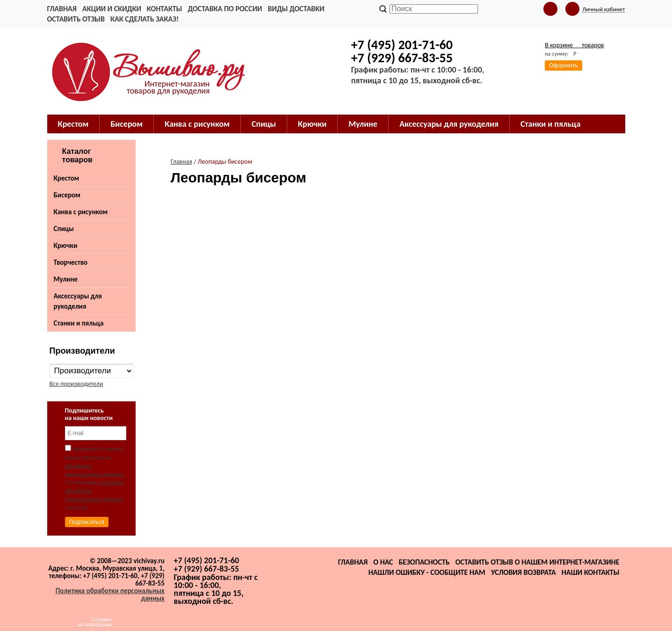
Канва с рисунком (81, 212)
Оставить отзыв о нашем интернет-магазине (538, 562)
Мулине (66, 279)
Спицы (64, 229)
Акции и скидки (112, 9)
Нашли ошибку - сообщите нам (427, 572)
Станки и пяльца (79, 323)
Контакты (165, 9)
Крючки (66, 246)
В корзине (574, 45)
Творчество (71, 262)
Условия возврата (524, 572)
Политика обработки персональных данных (110, 595)
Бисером (67, 195)
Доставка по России (225, 9)
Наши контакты (591, 572)
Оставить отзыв (76, 19)
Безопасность (424, 562)
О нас (383, 562)
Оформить (564, 65)
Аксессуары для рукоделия (78, 301)
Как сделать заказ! (145, 19)
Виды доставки (296, 9)
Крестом (67, 178)
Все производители (76, 384)
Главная (62, 9)
